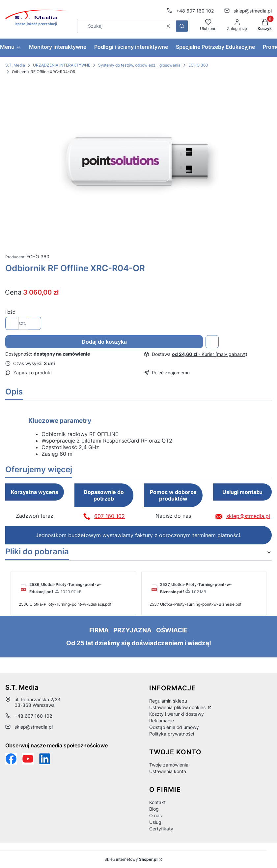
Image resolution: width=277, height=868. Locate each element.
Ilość (10, 312)
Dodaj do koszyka (104, 342)
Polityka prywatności (172, 734)
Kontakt (157, 802)
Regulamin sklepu (168, 701)
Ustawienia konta (168, 771)
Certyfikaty (161, 829)
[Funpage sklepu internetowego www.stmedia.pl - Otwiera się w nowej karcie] (11, 759)
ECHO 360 (198, 65)
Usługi (156, 822)
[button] (182, 26)
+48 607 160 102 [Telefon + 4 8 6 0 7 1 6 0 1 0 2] (195, 11)
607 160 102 (110, 516)
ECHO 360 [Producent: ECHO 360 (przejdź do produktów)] (38, 257)
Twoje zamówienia (169, 765)
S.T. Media (15, 65)
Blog (154, 809)
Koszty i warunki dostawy (177, 714)
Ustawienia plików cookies (178, 707)
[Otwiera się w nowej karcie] (28, 759)
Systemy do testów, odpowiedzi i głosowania (139, 65)
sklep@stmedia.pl (248, 516)
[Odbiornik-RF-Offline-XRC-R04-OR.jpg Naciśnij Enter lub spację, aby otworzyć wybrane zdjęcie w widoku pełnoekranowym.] (139, 164)
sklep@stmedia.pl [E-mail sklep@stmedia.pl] (253, 11)
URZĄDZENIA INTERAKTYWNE (62, 65)
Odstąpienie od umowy (174, 727)
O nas (155, 815)
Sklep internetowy (131, 859)
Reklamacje (162, 721)
